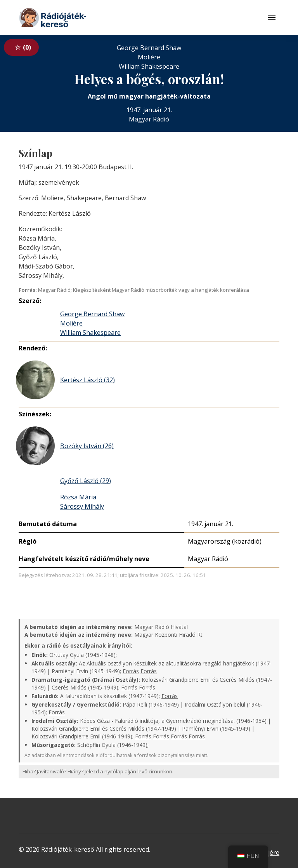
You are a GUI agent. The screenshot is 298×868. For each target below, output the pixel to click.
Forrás (131, 671)
